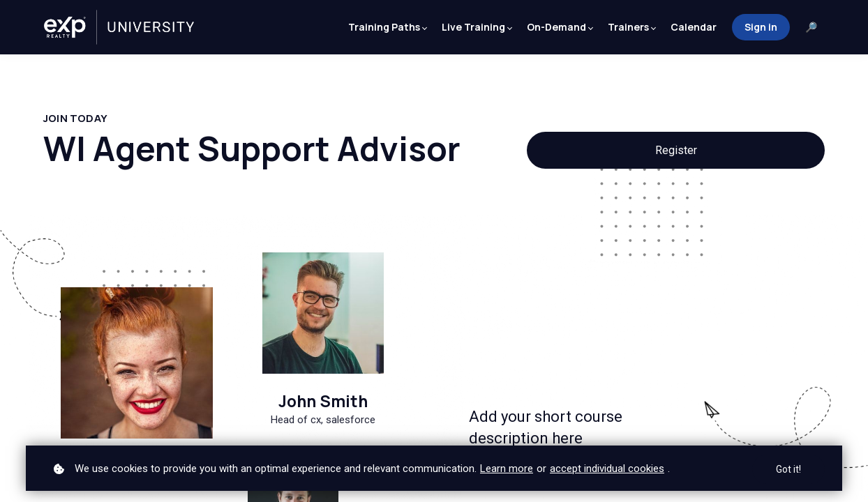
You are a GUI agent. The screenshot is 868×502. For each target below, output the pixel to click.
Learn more (507, 469)
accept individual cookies (607, 469)
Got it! (788, 469)
